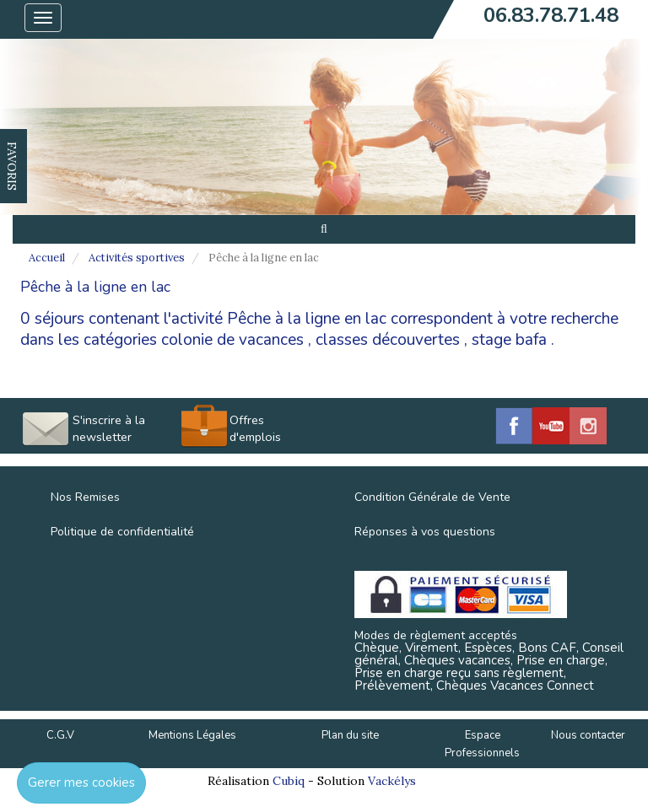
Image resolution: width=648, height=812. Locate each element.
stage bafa (509, 340)
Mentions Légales (192, 735)
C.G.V (60, 735)
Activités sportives (137, 258)
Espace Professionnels (482, 744)
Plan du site (350, 735)
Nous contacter (588, 735)
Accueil (47, 258)
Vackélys (392, 781)
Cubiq (289, 781)
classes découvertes (388, 340)
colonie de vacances (232, 340)
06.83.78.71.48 (551, 15)
